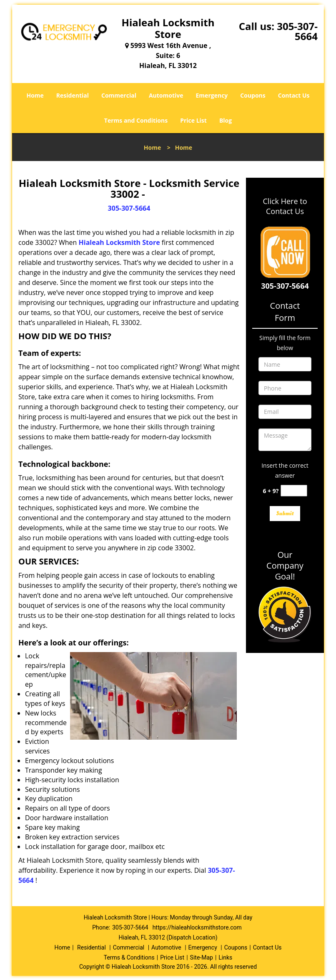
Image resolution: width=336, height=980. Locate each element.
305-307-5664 (297, 31)
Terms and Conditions (136, 120)
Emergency (212, 95)
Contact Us (294, 95)
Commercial (119, 95)
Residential (73, 95)
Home (35, 95)
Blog (226, 120)
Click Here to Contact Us (285, 206)
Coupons (253, 95)
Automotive (166, 95)
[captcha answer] (294, 491)
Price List (193, 120)
